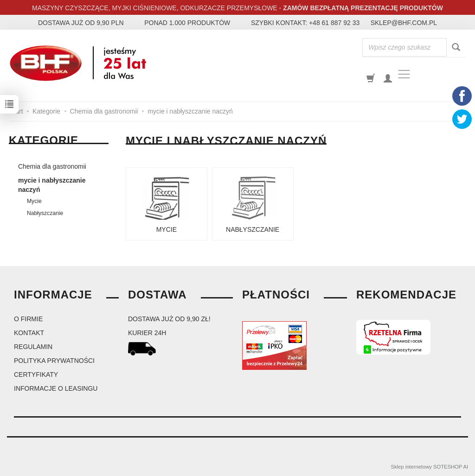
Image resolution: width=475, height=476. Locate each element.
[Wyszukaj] (456, 48)
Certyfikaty (36, 374)
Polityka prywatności (54, 361)
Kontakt (29, 333)
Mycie (167, 229)
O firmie (28, 319)
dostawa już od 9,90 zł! (169, 319)
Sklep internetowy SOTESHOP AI (430, 467)
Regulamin (33, 347)
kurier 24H (147, 333)
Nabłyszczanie (253, 229)
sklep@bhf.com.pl (404, 23)
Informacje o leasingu (56, 388)
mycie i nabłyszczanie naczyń (52, 185)
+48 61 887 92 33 (334, 23)
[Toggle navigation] (404, 74)
